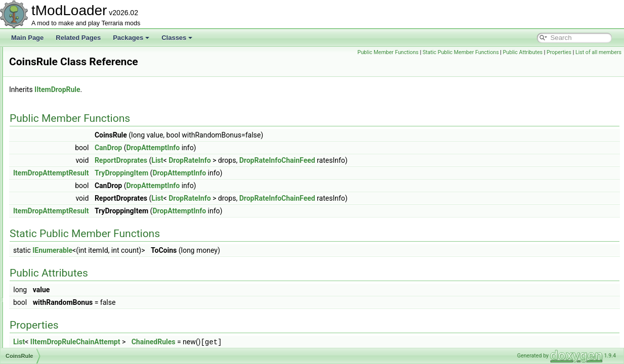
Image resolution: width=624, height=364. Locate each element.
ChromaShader (54, 69)
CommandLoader (57, 325)
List (284, 160)
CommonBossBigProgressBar (74, 336)
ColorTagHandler (56, 280)
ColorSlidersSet (54, 269)
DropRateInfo (316, 160)
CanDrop (235, 148)
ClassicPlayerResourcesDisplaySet (81, 102)
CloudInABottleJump (61, 158)
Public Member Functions (435, 52)
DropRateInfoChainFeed (404, 160)
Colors (42, 247)
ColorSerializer (53, 258)
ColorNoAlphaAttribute (64, 236)
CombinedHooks (56, 302)
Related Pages (78, 38)
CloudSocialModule (59, 180)
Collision (45, 213)
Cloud (41, 135)
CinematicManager (59, 91)
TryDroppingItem (248, 173)
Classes (177, 38)
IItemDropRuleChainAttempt (202, 342)
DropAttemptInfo (279, 148)
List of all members (598, 63)
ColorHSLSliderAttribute (66, 224)
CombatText (50, 291)
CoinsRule (47, 202)
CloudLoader (51, 169)
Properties (607, 52)
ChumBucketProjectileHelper (72, 80)
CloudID (44, 147)
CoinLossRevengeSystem (68, 191)
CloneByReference (59, 113)
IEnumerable (179, 250)
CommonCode (53, 347)
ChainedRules (280, 342)
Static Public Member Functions (508, 52)
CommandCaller (55, 313)
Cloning (44, 124)
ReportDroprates (247, 160)
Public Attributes (570, 52)
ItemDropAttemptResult (177, 173)
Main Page (27, 38)
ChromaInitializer (56, 58)
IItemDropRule (184, 89)
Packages (131, 38)
